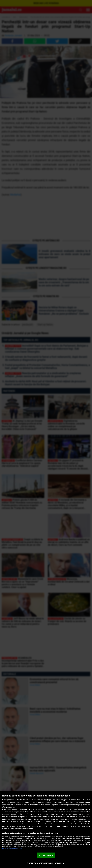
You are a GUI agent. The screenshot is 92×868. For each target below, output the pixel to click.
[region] (46, 830)
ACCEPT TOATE (46, 855)
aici (88, 819)
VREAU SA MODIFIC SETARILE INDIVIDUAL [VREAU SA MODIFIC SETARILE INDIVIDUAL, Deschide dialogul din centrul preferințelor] (46, 863)
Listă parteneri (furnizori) (12, 849)
